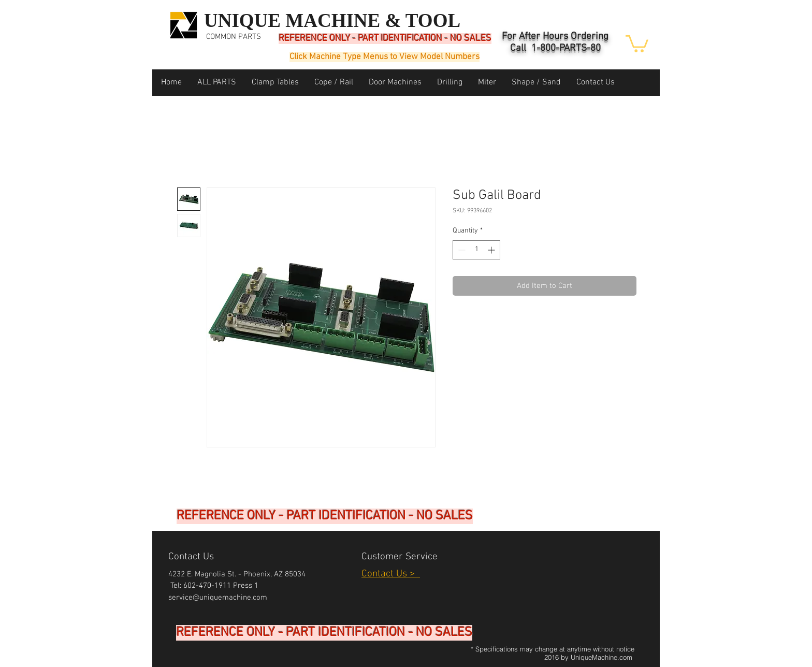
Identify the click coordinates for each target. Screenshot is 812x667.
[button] (637, 43)
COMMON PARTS (234, 37)
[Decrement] (461, 250)
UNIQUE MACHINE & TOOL (332, 20)
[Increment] (492, 250)
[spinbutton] (476, 250)
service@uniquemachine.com (218, 598)
